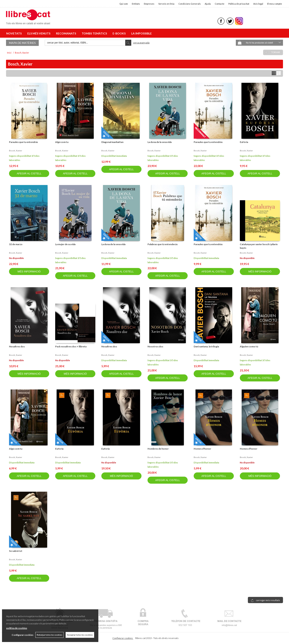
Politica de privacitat (239, 4)
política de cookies (17, 628)
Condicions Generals (190, 4)
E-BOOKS (120, 33)
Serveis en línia (166, 4)
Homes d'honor (202, 449)
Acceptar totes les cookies (80, 635)
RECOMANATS (67, 33)
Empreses (149, 4)
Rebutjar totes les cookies (49, 635)
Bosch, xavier (16, 151)
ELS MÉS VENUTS (39, 33)
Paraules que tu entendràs (23, 142)
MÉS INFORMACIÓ (29, 271)
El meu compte (275, 4)
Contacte (220, 4)
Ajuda (208, 4)
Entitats (136, 4)
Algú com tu (62, 142)
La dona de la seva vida (160, 142)
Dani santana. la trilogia (206, 346)
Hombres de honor (158, 449)
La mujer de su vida (65, 244)
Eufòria (244, 142)
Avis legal (258, 4)
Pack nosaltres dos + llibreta (71, 346)
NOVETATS (15, 33)
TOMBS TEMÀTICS (95, 33)
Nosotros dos (155, 346)
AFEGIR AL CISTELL (29, 173)
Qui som (124, 4)
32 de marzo (16, 244)
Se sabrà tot (16, 551)
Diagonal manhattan (112, 142)
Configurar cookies (123, 638)
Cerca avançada (141, 43)
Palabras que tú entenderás (163, 244)
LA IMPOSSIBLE (141, 33)
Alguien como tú (249, 346)
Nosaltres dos (17, 346)
